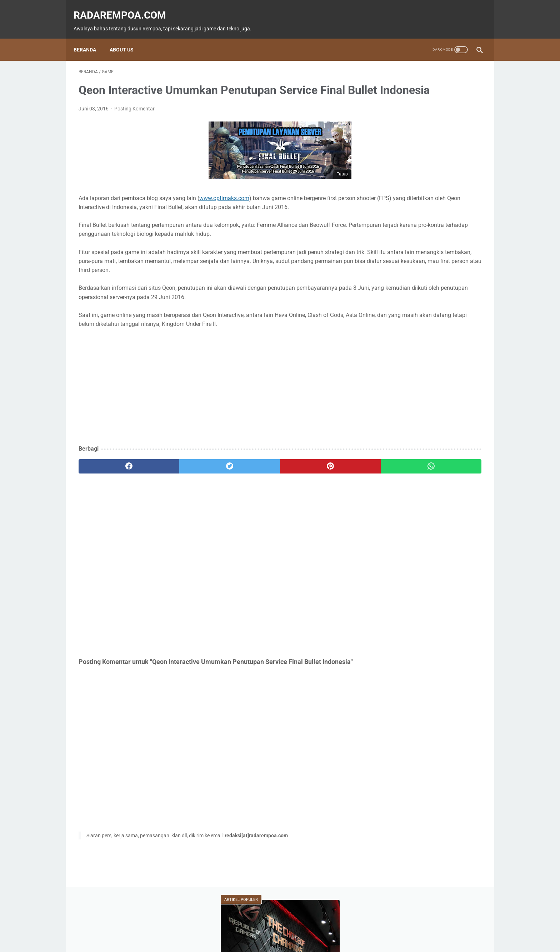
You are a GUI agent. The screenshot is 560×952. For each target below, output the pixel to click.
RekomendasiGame (404, 372)
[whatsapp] (315, 495)
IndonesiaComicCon (406, 331)
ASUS (458, 304)
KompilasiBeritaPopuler (408, 358)
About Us (127, 38)
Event (426, 304)
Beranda (90, 38)
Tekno (392, 304)
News (461, 290)
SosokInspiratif (400, 344)
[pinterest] (247, 495)
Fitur (426, 290)
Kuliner (429, 317)
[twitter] (180, 495)
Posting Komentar (134, 120)
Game (392, 290)
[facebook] (112, 495)
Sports (464, 317)
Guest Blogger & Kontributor (274, 926)
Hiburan (392, 317)
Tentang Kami (328, 926)
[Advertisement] (214, 416)
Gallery (456, 331)
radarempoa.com (125, 7)
